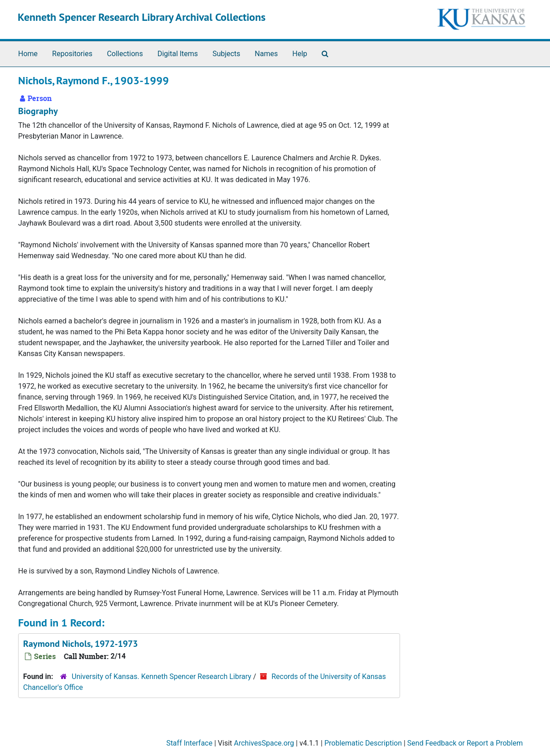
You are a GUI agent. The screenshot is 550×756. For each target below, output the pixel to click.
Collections (125, 54)
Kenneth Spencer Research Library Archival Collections (142, 17)
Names (266, 54)
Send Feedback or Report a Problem (465, 743)
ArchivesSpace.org (264, 743)
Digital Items (177, 54)
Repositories (72, 54)
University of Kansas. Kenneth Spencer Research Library (161, 677)
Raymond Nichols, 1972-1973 (80, 644)
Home (28, 54)
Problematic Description (363, 743)
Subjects (226, 54)
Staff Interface (189, 743)
